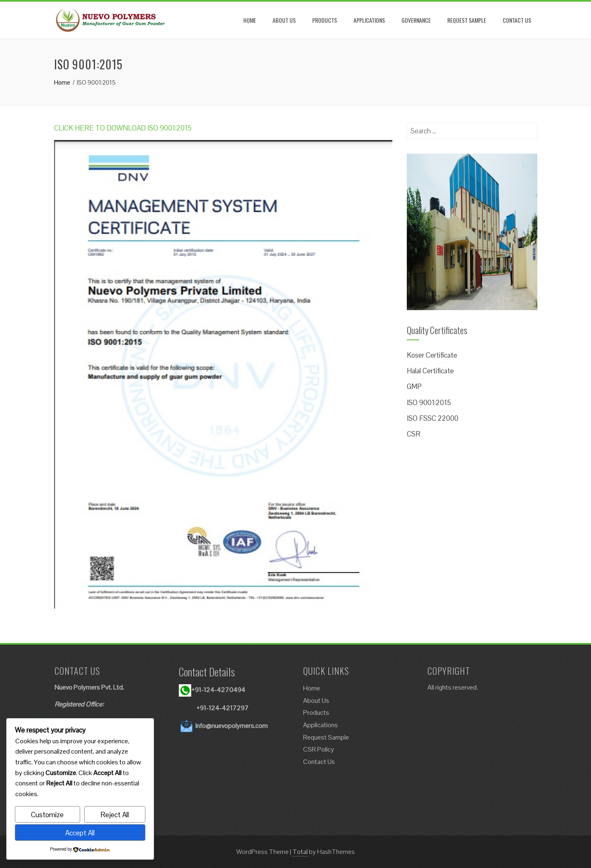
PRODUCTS (325, 20)
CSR (414, 434)
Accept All (80, 833)
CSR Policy (319, 749)
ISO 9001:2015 (429, 403)
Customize (47, 815)
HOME (250, 20)
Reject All (115, 815)
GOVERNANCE (416, 20)
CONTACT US (517, 20)
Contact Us (319, 762)
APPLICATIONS (369, 20)
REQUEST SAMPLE (467, 20)
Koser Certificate (432, 355)
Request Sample (326, 737)
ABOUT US (284, 20)
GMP (414, 387)
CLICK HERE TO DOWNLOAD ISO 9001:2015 (123, 128)
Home (312, 688)
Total (300, 852)
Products (316, 713)
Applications (320, 725)
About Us (316, 701)
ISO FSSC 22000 (433, 418)
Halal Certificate (430, 371)
